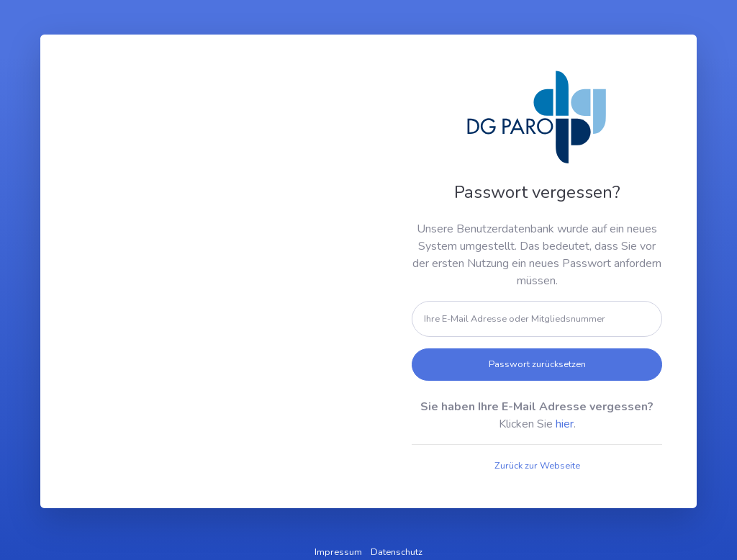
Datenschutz (397, 552)
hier (565, 424)
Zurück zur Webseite (537, 466)
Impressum (338, 552)
